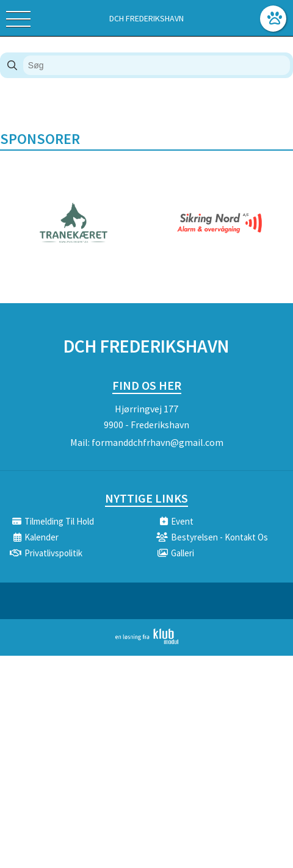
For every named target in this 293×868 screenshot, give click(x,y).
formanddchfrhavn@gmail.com (157, 442)
